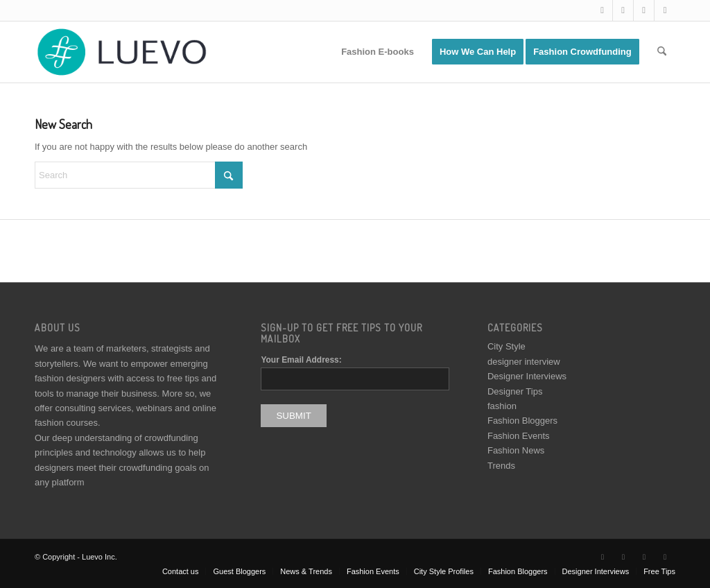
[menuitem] (378, 52)
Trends (501, 466)
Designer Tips (515, 391)
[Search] (662, 52)
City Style (506, 346)
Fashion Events (519, 436)
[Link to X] (602, 10)
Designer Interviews (527, 376)
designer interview (524, 362)
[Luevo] (121, 52)
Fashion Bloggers (522, 421)
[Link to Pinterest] (665, 10)
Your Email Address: (301, 360)
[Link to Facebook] (623, 10)
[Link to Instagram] (644, 10)
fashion (502, 406)
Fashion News (516, 450)
